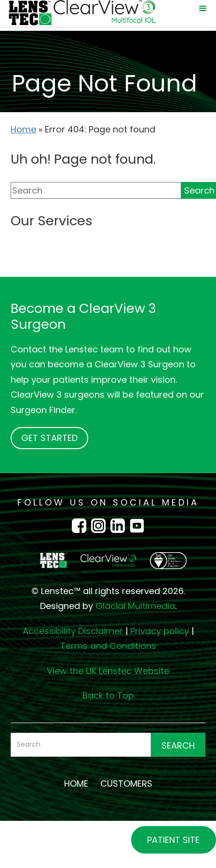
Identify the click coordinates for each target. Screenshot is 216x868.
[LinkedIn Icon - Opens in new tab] (120, 525)
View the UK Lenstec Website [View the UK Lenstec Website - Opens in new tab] (108, 671)
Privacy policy (160, 631)
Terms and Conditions (108, 646)
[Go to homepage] (108, 561)
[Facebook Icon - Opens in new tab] (81, 525)
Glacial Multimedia (135, 606)
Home (23, 129)
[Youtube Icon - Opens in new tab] (137, 525)
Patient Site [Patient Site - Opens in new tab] (173, 840)
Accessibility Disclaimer (73, 631)
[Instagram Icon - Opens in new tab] (101, 525)
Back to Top (108, 695)
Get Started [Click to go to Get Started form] (49, 438)
